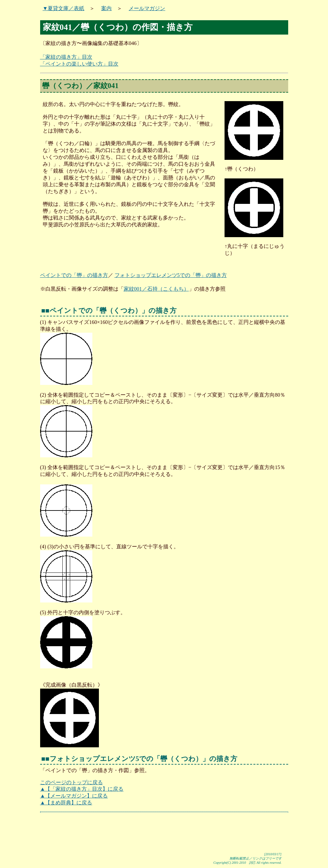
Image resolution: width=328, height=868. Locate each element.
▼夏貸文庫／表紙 (64, 8)
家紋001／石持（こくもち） (156, 289)
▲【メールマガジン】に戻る (74, 796)
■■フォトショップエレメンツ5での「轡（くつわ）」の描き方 (140, 759)
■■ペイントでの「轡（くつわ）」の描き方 (109, 310)
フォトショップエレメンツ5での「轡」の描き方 (171, 275)
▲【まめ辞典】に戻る (66, 803)
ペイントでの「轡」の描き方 (74, 275)
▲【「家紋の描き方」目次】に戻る (82, 789)
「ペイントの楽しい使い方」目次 (79, 64)
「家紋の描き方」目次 (66, 57)
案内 (106, 8)
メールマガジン (147, 8)
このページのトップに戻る (71, 782)
